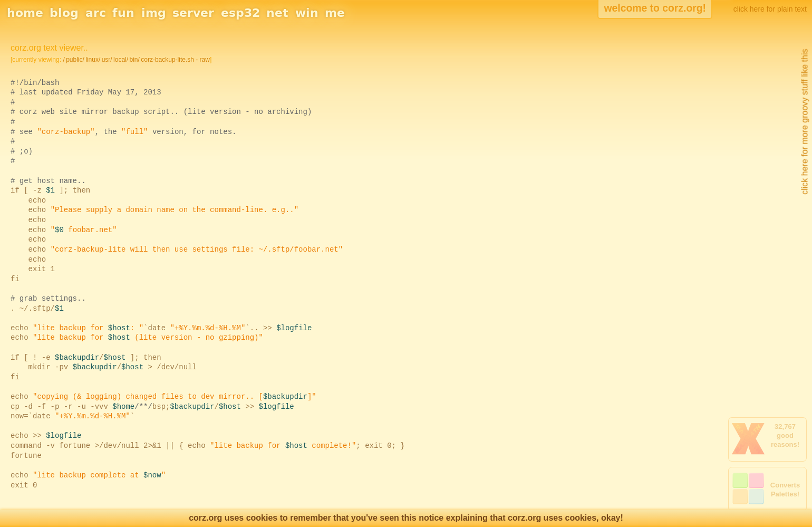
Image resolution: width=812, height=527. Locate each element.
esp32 (240, 13)
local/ (121, 60)
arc (96, 13)
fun (123, 13)
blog (64, 13)
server (193, 13)
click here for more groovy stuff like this (804, 122)
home (25, 13)
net (277, 13)
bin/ (134, 60)
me (335, 13)
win (307, 13)
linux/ (93, 60)
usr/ (107, 60)
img (154, 13)
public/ (75, 60)
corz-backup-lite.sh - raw (175, 60)
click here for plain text (770, 9)
